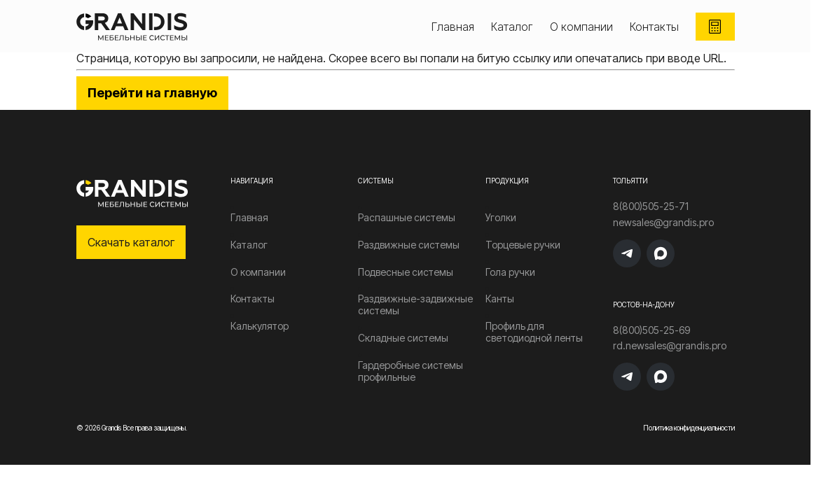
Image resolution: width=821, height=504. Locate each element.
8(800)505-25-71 (651, 206)
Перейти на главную (152, 93)
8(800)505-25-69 (651, 330)
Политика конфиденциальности (689, 428)
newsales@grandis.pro (663, 223)
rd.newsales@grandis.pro (670, 346)
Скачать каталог (131, 242)
